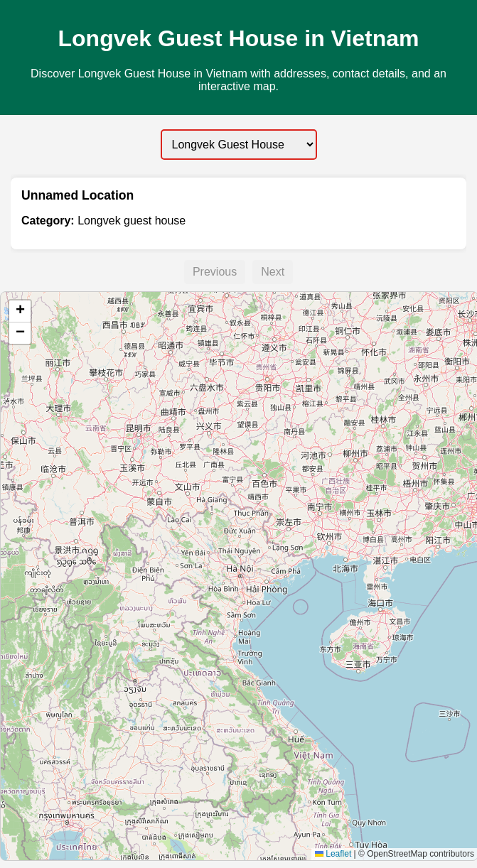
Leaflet (333, 854)
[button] (20, 311)
